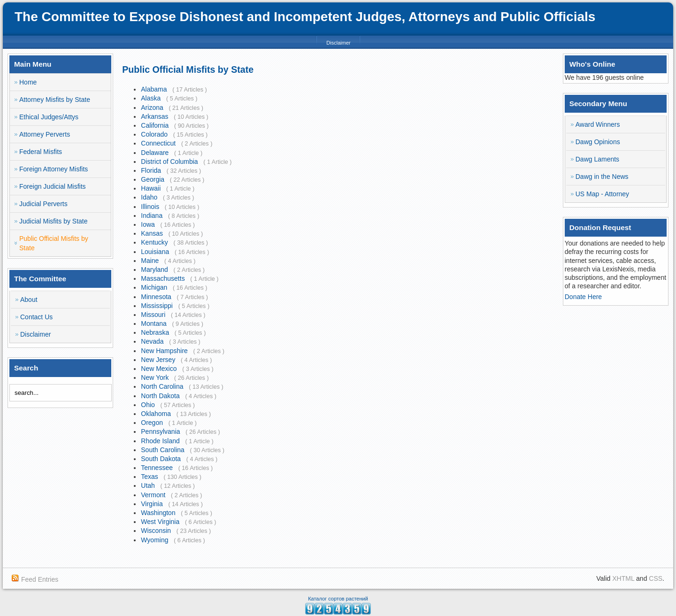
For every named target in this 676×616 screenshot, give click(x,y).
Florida (151, 170)
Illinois (150, 207)
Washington (158, 513)
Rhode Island (160, 441)
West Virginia (160, 522)
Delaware (155, 153)
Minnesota (156, 297)
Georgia (153, 179)
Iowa (148, 224)
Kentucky (154, 242)
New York (155, 377)
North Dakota (160, 396)
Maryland (154, 269)
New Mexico (159, 369)
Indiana (152, 216)
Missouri (153, 315)
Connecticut (158, 143)
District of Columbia (169, 162)
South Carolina (163, 450)
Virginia (152, 504)
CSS (656, 578)
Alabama (154, 89)
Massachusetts (163, 278)
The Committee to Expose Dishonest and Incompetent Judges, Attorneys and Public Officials (305, 17)
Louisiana (155, 252)
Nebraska (155, 332)
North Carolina (162, 386)
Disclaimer (338, 43)
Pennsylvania (160, 431)
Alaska (151, 98)
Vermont (153, 495)
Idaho (149, 197)
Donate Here (583, 297)
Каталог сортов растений (338, 599)
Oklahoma (156, 414)
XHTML (623, 578)
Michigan (154, 287)
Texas (150, 477)
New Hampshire (164, 351)
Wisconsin (156, 531)
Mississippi (157, 306)
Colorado (154, 134)
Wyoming (154, 540)
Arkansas (154, 116)
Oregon (152, 423)
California (155, 125)
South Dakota (161, 459)
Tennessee (157, 468)
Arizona (152, 108)
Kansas (152, 233)
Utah (148, 485)
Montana (154, 323)
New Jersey (158, 360)
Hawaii (151, 188)
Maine (150, 261)
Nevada (152, 341)
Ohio (148, 405)
